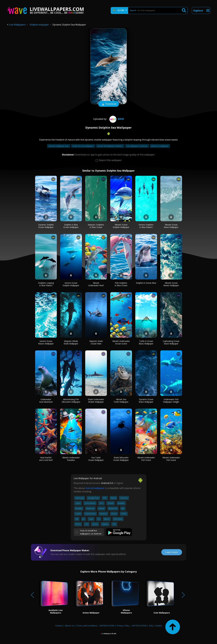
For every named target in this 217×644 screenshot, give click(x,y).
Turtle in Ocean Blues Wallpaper (146, 342)
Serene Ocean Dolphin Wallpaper (71, 284)
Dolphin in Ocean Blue (146, 283)
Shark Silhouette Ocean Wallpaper (121, 459)
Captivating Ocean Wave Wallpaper (171, 342)
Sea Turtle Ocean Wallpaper (96, 459)
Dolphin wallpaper (39, 25)
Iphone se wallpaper (160, 146)
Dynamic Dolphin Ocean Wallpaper (46, 226)
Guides (159, 626)
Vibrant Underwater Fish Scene (146, 459)
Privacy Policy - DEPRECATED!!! (132, 626)
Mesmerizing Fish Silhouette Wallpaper (71, 401)
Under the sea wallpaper (83, 146)
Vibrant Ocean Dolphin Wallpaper (121, 226)
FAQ (151, 626)
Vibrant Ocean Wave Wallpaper (171, 226)
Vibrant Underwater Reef (96, 284)
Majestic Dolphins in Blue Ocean (96, 226)
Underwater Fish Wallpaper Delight (171, 401)
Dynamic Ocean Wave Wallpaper (146, 401)
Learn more (172, 552)
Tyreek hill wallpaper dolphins (110, 146)
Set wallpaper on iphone (137, 146)
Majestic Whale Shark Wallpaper (71, 342)
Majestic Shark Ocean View (96, 342)
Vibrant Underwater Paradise (71, 459)
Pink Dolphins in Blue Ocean (121, 284)
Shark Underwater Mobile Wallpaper (96, 401)
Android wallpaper (95, 488)
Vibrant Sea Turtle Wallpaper (121, 401)
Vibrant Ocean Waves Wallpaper (171, 284)
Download (109, 104)
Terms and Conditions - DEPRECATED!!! (95, 626)
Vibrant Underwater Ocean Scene (121, 342)
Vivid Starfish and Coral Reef (46, 459)
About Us (69, 626)
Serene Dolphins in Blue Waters (146, 226)
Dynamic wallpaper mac (59, 146)
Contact (59, 626)
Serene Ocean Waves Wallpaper (46, 342)
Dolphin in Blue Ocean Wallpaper (71, 226)
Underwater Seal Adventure (46, 401)
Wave (116, 119)
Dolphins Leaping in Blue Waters (46, 284)
